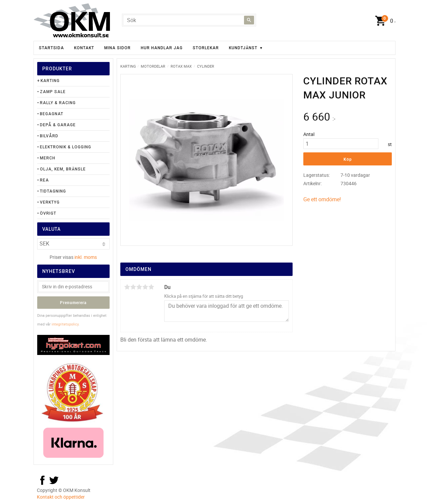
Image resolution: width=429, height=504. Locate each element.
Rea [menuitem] (44, 180)
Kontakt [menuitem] (84, 48)
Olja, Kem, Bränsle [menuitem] (63, 169)
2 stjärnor (133, 287)
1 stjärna (127, 287)
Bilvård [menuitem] (49, 136)
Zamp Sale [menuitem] (53, 92)
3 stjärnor (139, 287)
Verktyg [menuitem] (50, 202)
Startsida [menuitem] (51, 48)
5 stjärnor (151, 287)
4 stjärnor (145, 287)
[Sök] (249, 20)
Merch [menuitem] (48, 158)
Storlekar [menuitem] (206, 48)
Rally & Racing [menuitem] (58, 103)
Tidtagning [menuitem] (53, 191)
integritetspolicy (65, 324)
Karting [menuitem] (50, 81)
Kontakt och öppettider (61, 497)
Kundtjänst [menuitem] (243, 48)
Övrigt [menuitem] (48, 213)
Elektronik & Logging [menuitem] (66, 147)
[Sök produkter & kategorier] (189, 20)
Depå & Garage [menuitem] (58, 125)
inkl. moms (86, 257)
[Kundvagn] (384, 21)
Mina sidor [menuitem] (117, 48)
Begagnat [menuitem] (52, 114)
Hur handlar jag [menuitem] (162, 48)
